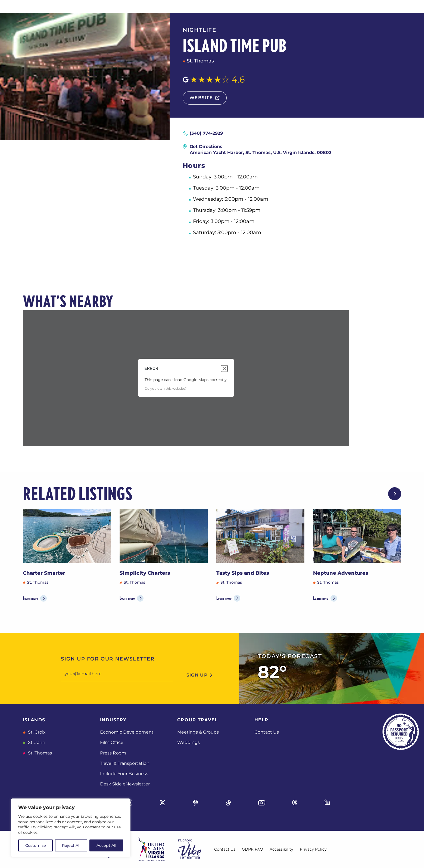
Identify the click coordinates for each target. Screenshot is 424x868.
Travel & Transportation (125, 763)
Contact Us (267, 732)
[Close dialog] (224, 369)
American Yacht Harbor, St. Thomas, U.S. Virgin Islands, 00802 (261, 152)
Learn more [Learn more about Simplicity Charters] (127, 598)
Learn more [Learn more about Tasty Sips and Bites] (224, 598)
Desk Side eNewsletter (125, 784)
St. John (36, 742)
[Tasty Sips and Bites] (260, 536)
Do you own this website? (166, 389)
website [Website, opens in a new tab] (201, 98)
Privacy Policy (313, 849)
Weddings (188, 742)
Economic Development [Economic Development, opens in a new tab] (127, 732)
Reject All (71, 845)
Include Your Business (124, 774)
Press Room (113, 753)
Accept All (106, 845)
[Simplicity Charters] (164, 536)
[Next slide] (395, 494)
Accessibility (281, 849)
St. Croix (36, 732)
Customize (36, 845)
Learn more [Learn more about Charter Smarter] (30, 598)
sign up (197, 675)
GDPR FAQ (252, 849)
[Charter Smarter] (67, 536)
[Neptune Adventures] (357, 536)
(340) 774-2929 (206, 133)
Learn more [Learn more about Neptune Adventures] (321, 598)
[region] (71, 828)
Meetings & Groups (198, 732)
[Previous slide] (377, 494)
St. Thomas (39, 753)
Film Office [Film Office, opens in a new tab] (112, 742)
